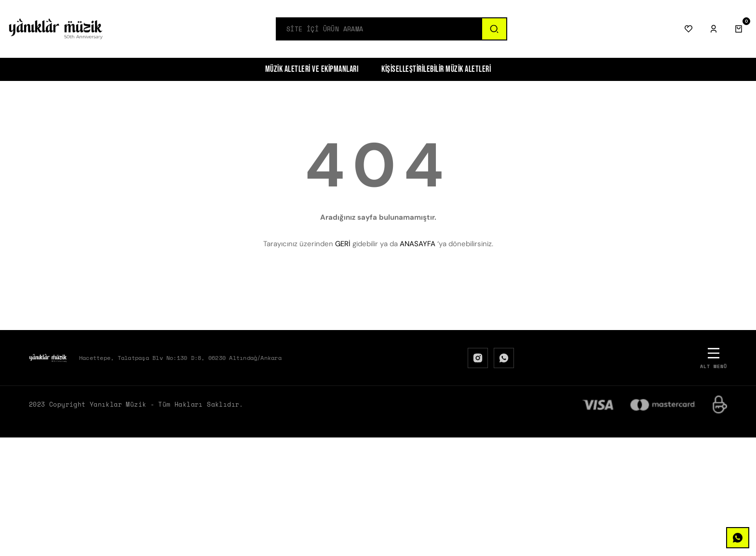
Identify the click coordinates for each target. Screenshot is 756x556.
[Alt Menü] (714, 358)
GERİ (343, 244)
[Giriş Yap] (714, 29)
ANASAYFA (418, 244)
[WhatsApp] (504, 358)
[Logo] (56, 29)
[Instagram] (478, 358)
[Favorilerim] (688, 29)
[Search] (379, 29)
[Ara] (494, 29)
